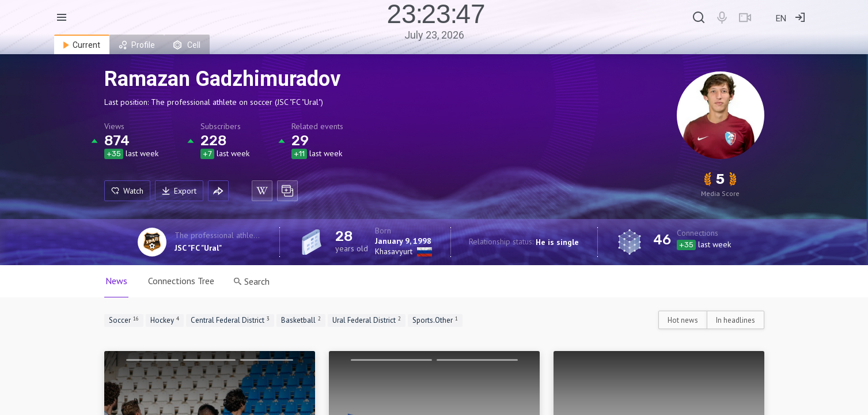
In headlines (736, 320)
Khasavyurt (394, 251)
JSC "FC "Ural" (198, 248)
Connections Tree (181, 281)
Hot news (683, 320)
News (116, 281)
